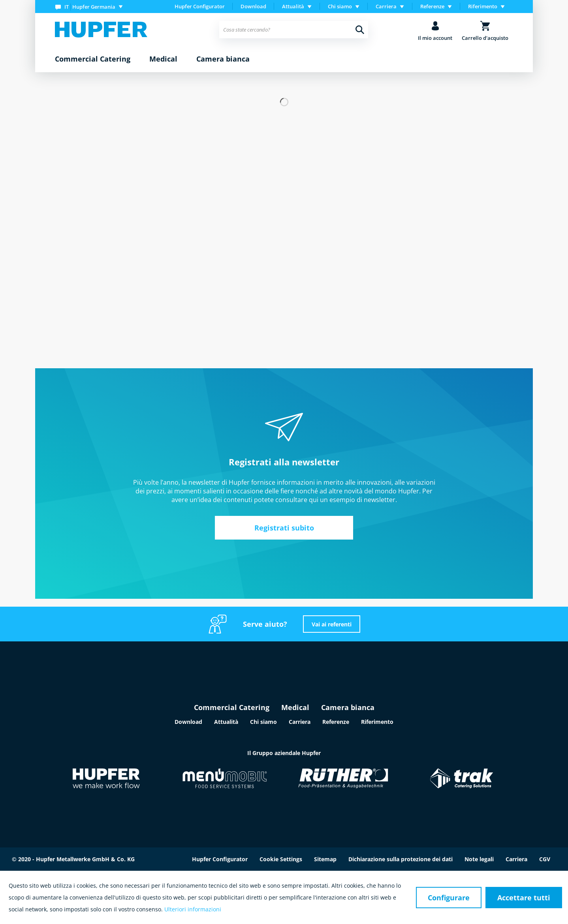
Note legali (479, 859)
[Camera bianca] (223, 59)
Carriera (300, 722)
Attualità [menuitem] (293, 6)
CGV (545, 859)
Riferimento (377, 722)
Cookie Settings (281, 859)
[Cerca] (360, 30)
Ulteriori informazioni (193, 909)
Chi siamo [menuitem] (340, 6)
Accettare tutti (524, 898)
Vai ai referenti (332, 624)
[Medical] (163, 59)
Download (253, 6)
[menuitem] (91, 7)
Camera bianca (348, 707)
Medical (295, 707)
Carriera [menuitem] (386, 6)
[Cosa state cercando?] (294, 30)
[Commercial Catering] (93, 59)
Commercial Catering (232, 707)
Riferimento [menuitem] (483, 6)
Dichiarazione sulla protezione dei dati (401, 859)
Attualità (226, 722)
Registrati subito (284, 528)
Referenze (336, 722)
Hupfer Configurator (200, 6)
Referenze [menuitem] (432, 6)
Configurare (449, 898)
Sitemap (325, 859)
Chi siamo (263, 722)
